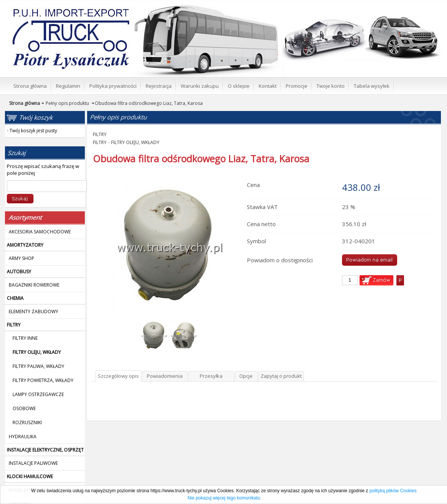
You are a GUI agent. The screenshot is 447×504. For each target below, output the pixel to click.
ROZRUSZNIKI (27, 422)
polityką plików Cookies (393, 491)
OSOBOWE (24, 408)
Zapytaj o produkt (281, 376)
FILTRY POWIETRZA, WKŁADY (43, 380)
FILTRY (100, 134)
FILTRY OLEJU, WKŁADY (135, 142)
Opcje (246, 376)
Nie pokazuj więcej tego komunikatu (224, 498)
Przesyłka (211, 376)
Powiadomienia (165, 376)
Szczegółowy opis (118, 376)
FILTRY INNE (25, 338)
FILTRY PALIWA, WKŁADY (38, 366)
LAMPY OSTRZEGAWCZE (38, 394)
